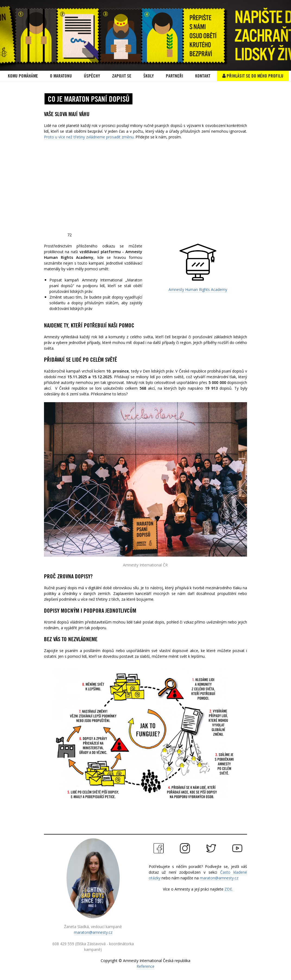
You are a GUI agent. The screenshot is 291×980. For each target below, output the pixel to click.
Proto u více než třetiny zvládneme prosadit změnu (89, 137)
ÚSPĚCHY (92, 76)
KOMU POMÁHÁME (23, 76)
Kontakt (203, 76)
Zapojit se (122, 76)
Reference (145, 966)
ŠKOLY (149, 76)
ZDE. (229, 889)
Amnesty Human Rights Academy (198, 289)
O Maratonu (61, 76)
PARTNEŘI (175, 76)
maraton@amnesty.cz (93, 932)
